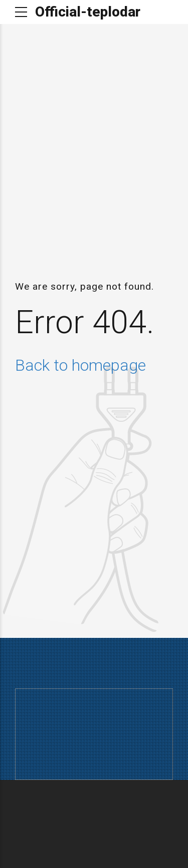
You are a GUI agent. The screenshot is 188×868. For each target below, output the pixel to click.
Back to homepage (80, 365)
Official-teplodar (88, 12)
